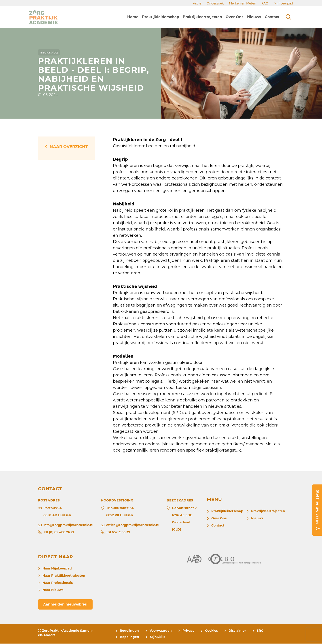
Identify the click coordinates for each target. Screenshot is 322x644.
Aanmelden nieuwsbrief (66, 605)
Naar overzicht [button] (69, 147)
